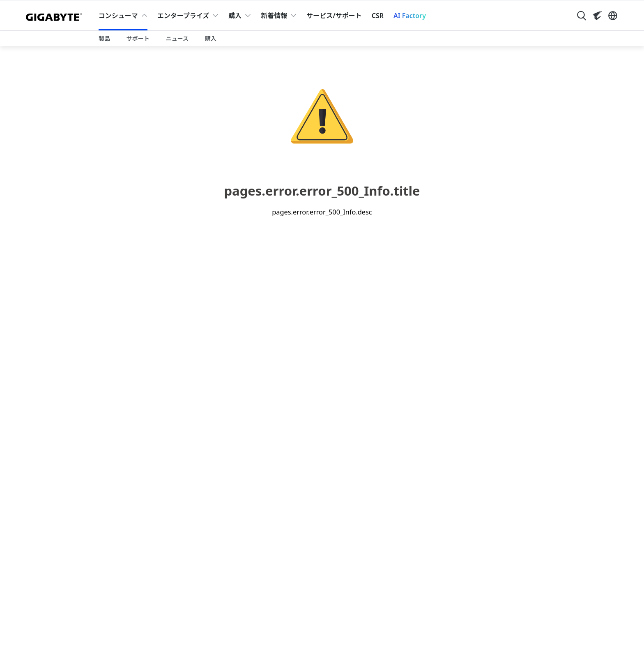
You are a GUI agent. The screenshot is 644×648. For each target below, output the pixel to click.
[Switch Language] (613, 16)
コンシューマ (118, 16)
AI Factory (410, 16)
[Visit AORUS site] (597, 16)
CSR (378, 16)
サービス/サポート (334, 16)
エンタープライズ (183, 16)
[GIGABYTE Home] (56, 16)
